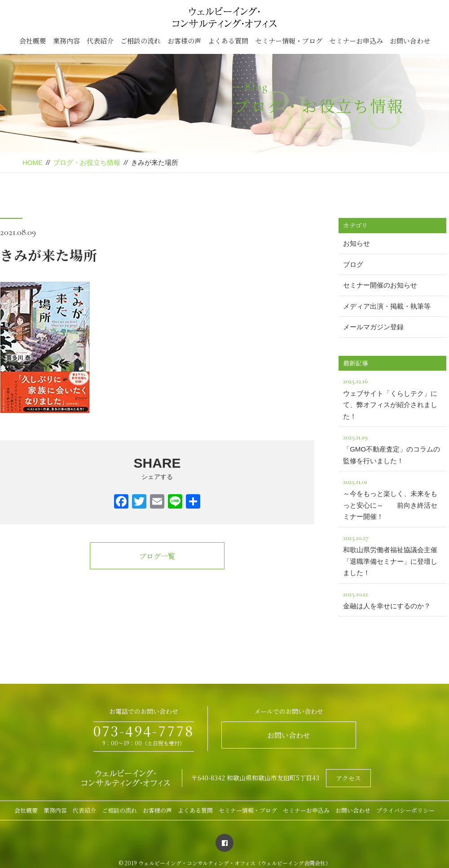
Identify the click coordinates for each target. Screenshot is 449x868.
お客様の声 (184, 41)
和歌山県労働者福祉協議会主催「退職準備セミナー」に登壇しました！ (392, 554)
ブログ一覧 (157, 556)
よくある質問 (228, 41)
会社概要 (33, 41)
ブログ (353, 264)
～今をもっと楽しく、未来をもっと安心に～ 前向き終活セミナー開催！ (392, 498)
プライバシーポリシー (405, 810)
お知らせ (357, 243)
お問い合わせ (410, 41)
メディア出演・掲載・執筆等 (387, 306)
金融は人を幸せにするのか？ (392, 599)
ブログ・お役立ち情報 (87, 162)
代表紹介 (100, 41)
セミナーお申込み (356, 41)
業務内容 (66, 41)
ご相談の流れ (141, 41)
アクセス (348, 778)
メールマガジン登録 (373, 327)
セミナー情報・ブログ (289, 41)
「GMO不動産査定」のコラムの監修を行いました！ (392, 448)
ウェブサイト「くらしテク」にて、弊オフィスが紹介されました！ (392, 397)
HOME (33, 162)
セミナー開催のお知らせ (380, 285)
